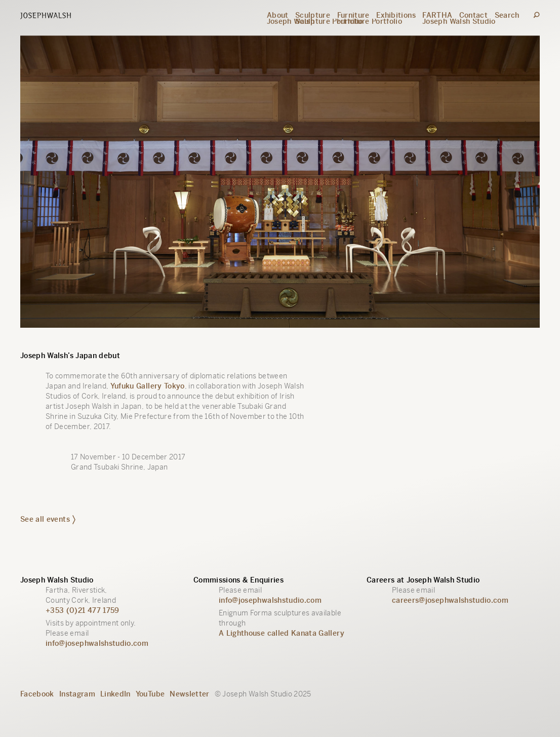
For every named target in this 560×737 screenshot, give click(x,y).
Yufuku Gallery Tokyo (148, 386)
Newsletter (190, 694)
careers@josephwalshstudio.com (450, 600)
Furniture (353, 15)
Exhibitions (396, 15)
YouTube (150, 694)
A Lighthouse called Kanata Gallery (282, 633)
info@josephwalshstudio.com (97, 643)
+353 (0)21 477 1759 (83, 610)
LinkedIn (115, 694)
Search (507, 15)
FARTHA (437, 15)
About (278, 15)
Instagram (77, 694)
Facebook (37, 694)
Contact (473, 15)
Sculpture (313, 15)
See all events (48, 519)
